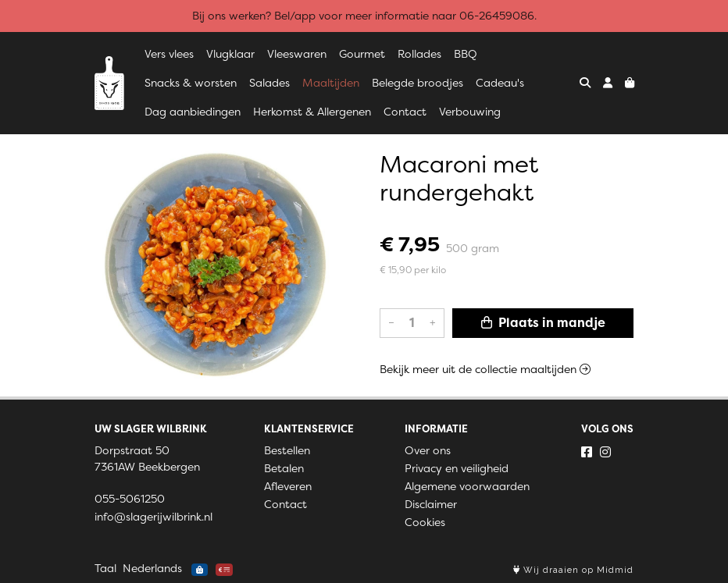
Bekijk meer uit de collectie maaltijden (485, 369)
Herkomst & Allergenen (312, 112)
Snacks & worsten (191, 83)
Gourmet (362, 54)
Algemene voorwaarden (467, 486)
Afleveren (288, 486)
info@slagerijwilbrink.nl (153, 517)
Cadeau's (500, 83)
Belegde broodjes (418, 83)
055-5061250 (130, 499)
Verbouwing (470, 112)
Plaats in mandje (543, 323)
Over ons (428, 450)
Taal (105, 568)
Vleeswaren (297, 54)
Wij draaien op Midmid (573, 570)
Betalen (284, 468)
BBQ (466, 54)
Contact (405, 112)
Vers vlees (169, 54)
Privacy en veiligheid (457, 468)
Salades (269, 83)
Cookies (425, 522)
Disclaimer (431, 504)
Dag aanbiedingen (193, 112)
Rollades (419, 54)
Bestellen (287, 450)
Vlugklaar (230, 54)
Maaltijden (331, 83)
